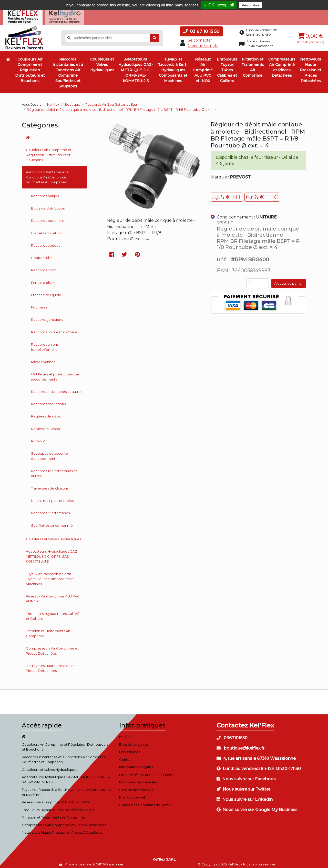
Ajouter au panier (289, 280)
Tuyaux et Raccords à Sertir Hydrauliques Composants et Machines (173, 67)
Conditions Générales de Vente (145, 802)
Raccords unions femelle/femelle (45, 344)
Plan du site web (133, 794)
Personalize (251, 5)
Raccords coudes (46, 242)
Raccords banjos (45, 193)
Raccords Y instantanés (50, 510)
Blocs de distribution (48, 205)
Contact (126, 756)
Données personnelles (138, 779)
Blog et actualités (134, 741)
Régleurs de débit (46, 413)
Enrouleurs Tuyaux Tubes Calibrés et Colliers (227, 67)
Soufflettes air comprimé (52, 522)
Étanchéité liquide (46, 292)
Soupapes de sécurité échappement (49, 453)
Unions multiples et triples (52, 497)
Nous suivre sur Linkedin (245, 796)
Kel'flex (53, 101)
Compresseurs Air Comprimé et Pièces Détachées (282, 64)
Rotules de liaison (45, 426)
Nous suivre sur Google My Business (257, 807)
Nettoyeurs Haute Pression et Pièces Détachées (311, 67)
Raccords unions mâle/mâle (54, 329)
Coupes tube (42, 255)
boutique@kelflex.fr (240, 745)
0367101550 (232, 735)
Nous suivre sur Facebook (246, 776)
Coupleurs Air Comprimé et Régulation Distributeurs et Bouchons (30, 67)
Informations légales (136, 764)
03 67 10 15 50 (201, 28)
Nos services (130, 749)
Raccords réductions (48, 401)
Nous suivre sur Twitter (243, 786)
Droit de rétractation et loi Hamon (147, 772)
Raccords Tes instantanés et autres (54, 470)
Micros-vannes (43, 359)
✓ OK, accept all (219, 5)
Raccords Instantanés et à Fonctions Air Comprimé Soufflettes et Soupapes (68, 70)
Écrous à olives (43, 280)
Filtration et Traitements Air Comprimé (253, 64)
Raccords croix (43, 267)
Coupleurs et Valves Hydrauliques (102, 62)
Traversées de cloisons (50, 485)
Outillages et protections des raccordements (55, 374)
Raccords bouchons (48, 217)
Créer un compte (203, 43)
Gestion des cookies (136, 787)
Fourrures (39, 304)
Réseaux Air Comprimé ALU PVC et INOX (203, 67)
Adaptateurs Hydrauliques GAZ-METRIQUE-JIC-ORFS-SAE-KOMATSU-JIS (136, 67)
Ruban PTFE (41, 438)
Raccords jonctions (47, 316)
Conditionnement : (247, 214)
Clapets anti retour (47, 230)
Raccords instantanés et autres (57, 388)
